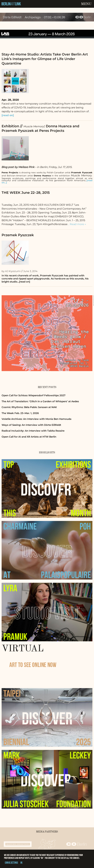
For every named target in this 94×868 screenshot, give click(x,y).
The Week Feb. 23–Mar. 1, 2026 (20, 413)
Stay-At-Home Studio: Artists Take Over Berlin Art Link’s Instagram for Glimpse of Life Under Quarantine (45, 59)
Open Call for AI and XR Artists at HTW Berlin (29, 437)
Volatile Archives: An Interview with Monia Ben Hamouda (36, 419)
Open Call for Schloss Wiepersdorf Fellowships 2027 (34, 395)
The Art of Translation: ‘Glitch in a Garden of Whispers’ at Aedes (40, 401)
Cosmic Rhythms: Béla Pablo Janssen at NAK (29, 407)
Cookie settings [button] (11, 862)
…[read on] (24, 282)
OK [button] (21, 862)
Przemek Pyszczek (18, 235)
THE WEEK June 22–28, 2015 (26, 193)
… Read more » (77, 224)
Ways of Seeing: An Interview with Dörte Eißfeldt (31, 425)
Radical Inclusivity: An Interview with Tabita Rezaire (33, 431)
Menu (86, 4)
